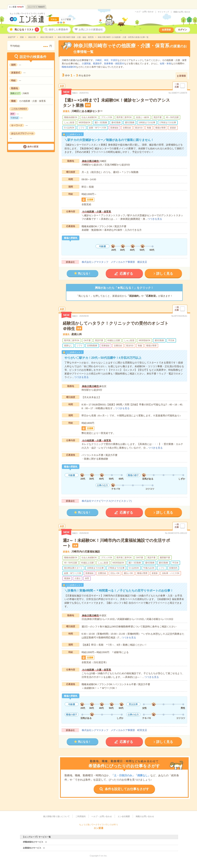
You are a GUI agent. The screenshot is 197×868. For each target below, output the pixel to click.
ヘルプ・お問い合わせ (144, 12)
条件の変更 (33, 147)
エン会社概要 (124, 816)
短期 (162, 64)
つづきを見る (155, 219)
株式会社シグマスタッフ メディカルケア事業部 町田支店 (114, 730)
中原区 (114, 60)
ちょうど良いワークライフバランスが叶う (28, 14)
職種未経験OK (69, 67)
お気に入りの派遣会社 (91, 30)
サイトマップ (163, 12)
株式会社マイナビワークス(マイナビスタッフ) (107, 501)
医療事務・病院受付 (114, 64)
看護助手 (97, 64)
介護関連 (86, 64)
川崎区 (98, 60)
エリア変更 (66, 19)
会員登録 (166, 30)
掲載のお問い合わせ (182, 12)
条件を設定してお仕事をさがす (127, 789)
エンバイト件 (36, 7)
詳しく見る (165, 274)
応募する (126, 274)
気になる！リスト (27, 30)
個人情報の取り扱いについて (56, 816)
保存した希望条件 (58, 30)
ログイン (183, 30)
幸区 (106, 60)
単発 (169, 64)
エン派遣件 (16, 7)
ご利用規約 (81, 816)
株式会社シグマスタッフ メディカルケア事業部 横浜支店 (114, 262)
